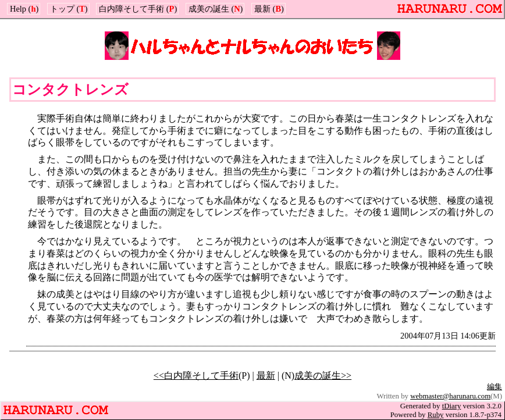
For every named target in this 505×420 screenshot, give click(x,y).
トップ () (69, 9)
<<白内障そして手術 (196, 375)
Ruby (436, 415)
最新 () (269, 9)
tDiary (452, 406)
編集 (495, 387)
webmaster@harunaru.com (450, 396)
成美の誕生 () (216, 9)
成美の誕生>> (323, 375)
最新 (266, 375)
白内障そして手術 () (138, 9)
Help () (24, 9)
